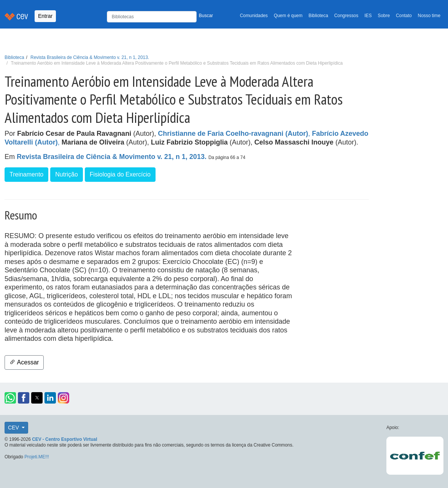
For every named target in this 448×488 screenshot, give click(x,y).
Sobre (384, 16)
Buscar (206, 16)
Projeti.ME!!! (37, 457)
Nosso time (429, 16)
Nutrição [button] (67, 174)
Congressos (346, 16)
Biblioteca (318, 16)
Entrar (45, 16)
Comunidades (254, 16)
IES (368, 16)
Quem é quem (288, 16)
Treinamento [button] (26, 174)
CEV (14, 428)
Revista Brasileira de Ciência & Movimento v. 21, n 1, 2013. (90, 57)
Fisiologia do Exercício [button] (120, 174)
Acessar (24, 362)
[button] (10, 398)
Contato (404, 16)
